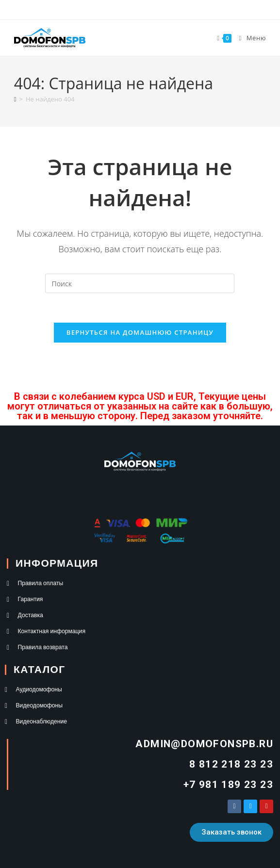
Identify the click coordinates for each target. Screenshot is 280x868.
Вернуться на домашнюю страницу (140, 332)
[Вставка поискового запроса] (140, 283)
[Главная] (15, 99)
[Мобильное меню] (249, 38)
